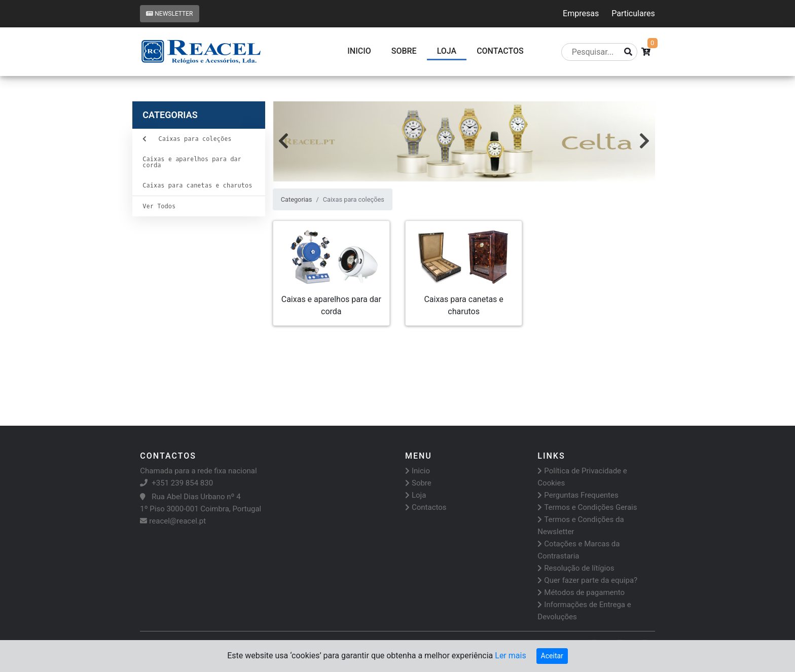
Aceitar (552, 656)
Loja (447, 51)
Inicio (359, 51)
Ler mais (510, 656)
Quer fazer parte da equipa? (587, 580)
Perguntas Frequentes (578, 495)
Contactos (426, 507)
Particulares (633, 13)
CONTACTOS (500, 51)
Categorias (297, 199)
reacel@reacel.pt (173, 521)
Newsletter (169, 14)
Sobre (404, 51)
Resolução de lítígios (576, 568)
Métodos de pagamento (581, 592)
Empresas (581, 13)
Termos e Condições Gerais (587, 507)
